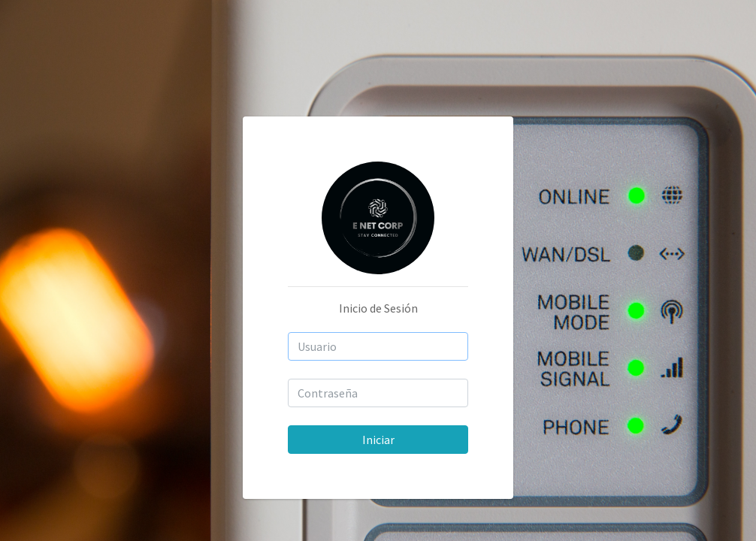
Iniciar (378, 440)
